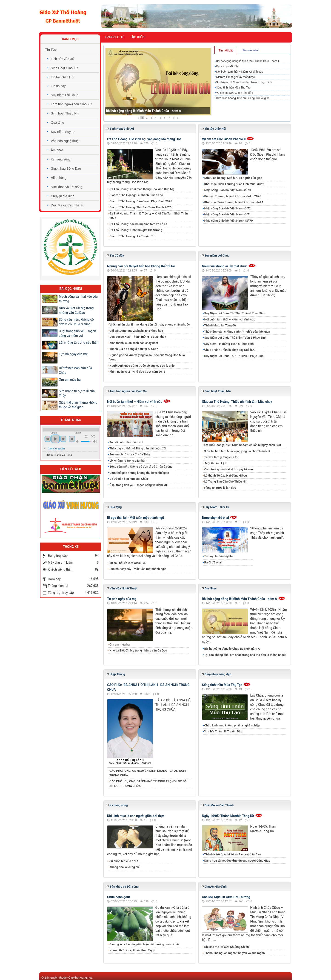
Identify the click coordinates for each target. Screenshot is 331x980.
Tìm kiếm (138, 37)
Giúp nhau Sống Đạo (66, 169)
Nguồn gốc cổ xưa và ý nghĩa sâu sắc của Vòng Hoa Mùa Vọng (147, 357)
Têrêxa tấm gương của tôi (221, 457)
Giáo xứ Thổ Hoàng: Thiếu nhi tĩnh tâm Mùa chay (237, 402)
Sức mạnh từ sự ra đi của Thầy (130, 454)
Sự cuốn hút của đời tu (124, 861)
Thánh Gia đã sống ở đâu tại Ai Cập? (134, 349)
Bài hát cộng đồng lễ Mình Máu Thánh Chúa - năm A (144, 111)
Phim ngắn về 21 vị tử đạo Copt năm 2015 (137, 372)
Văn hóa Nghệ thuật (65, 141)
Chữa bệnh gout (119, 897)
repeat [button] (86, 436)
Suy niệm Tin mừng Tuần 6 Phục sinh (229, 344)
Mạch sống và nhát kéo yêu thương (78, 299)
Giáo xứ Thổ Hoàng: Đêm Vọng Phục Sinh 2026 (141, 201)
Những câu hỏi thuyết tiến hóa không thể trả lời (141, 266)
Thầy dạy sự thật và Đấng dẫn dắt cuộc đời (138, 448)
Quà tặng (57, 123)
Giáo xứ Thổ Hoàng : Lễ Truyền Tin (132, 236)
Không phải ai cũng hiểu (125, 867)
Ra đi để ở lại (213, 562)
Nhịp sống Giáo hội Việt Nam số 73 (228, 190)
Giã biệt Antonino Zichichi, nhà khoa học (136, 331)
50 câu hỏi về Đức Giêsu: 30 (128, 563)
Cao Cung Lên (56, 449)
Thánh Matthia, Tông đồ (220, 325)
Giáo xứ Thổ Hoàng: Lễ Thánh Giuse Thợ (136, 195)
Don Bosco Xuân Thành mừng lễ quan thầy (138, 337)
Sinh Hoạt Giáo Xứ (64, 68)
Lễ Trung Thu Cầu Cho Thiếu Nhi (226, 481)
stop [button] (72, 439)
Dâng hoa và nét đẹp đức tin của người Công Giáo (237, 861)
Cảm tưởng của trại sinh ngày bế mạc (229, 469)
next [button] (63, 439)
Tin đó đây (58, 86)
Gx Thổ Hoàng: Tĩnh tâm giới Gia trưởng (136, 230)
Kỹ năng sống (61, 159)
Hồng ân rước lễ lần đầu (220, 488)
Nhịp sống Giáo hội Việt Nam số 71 (228, 214)
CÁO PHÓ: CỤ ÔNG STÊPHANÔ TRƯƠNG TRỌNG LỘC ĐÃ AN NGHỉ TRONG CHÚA (148, 784)
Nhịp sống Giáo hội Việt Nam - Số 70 (229, 221)
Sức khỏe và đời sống (67, 187)
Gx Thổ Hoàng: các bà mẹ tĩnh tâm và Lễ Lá (138, 224)
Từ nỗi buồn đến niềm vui (126, 442)
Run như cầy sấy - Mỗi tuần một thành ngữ (138, 569)
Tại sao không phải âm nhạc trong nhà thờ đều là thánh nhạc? (245, 655)
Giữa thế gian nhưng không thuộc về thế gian (139, 473)
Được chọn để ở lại (228, 66)
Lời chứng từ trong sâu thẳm (128, 461)
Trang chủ (114, 37)
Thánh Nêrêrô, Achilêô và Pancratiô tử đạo (233, 854)
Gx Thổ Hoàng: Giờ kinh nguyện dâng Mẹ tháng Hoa (144, 139)
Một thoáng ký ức (216, 463)
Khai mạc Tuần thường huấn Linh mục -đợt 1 (234, 202)
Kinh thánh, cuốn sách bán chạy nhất (134, 343)
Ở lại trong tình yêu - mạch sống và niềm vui (138, 485)
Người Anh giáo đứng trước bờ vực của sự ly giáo (142, 366)
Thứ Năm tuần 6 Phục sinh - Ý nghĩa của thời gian (237, 332)
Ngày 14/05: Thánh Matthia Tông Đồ (228, 816)
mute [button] (78, 441)
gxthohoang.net (81, 978)
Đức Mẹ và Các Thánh (67, 205)
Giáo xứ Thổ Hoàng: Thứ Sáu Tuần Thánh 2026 (140, 207)
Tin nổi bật (226, 50)
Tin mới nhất (251, 50)
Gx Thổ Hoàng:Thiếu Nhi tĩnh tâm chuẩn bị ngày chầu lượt (243, 445)
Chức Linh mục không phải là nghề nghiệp (232, 725)
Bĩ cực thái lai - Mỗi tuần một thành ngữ (136, 518)
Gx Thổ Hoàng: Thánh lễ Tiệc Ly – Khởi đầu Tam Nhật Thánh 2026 (149, 216)
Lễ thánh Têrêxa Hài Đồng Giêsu (226, 476)
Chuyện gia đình (63, 196)
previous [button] (48, 439)
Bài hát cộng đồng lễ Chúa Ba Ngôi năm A (232, 649)
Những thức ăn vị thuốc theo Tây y (132, 950)
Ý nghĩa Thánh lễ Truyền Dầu (223, 731)
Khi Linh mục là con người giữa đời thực (136, 816)
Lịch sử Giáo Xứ (63, 59)
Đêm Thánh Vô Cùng (60, 455)
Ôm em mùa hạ (120, 644)
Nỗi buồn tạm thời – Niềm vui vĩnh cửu (240, 72)
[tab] (226, 50)
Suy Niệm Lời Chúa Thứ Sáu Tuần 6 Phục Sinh (244, 82)
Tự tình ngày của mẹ (122, 599)
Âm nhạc (57, 150)
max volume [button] (95, 441)
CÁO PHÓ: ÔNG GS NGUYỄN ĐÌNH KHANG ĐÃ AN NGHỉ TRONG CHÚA (148, 773)
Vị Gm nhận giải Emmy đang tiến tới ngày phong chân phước (150, 324)
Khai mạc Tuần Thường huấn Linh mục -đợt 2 (234, 184)
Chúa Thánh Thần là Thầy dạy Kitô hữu (230, 350)
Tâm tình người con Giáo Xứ (71, 104)
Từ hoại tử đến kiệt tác (219, 556)
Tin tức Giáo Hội (62, 77)
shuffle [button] (93, 436)
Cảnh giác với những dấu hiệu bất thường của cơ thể (145, 944)
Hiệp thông (59, 178)
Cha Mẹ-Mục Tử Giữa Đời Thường (226, 897)
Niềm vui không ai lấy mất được (235, 77)
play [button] (55, 439)
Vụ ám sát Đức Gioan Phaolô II (235, 93)
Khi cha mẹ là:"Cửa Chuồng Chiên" (227, 947)
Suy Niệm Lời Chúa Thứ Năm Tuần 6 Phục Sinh (235, 338)
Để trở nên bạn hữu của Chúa (129, 479)
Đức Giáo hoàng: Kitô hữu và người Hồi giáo (243, 98)
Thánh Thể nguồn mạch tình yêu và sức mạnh (235, 953)
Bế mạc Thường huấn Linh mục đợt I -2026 (233, 196)
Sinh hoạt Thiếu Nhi (65, 113)
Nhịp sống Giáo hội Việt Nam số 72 (228, 208)
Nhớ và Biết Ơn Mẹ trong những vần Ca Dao (138, 650)
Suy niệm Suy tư (63, 132)
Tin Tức (51, 50)
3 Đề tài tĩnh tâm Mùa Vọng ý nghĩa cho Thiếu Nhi (237, 451)
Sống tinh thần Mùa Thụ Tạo (233, 88)
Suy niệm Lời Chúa (65, 95)
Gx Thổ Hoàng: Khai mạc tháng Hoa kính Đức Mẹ (142, 189)
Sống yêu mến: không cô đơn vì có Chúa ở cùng (141, 467)
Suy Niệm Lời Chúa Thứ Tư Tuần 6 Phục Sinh (234, 356)
